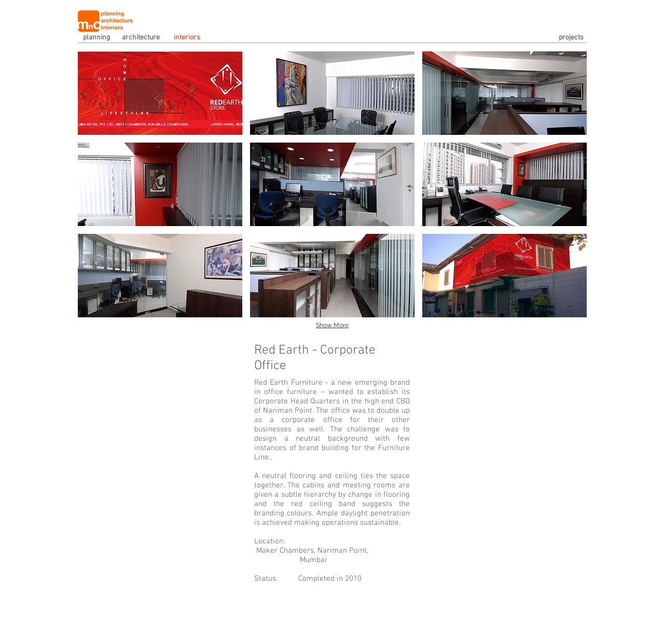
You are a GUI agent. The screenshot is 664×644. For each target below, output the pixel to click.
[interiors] (189, 38)
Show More (332, 325)
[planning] (99, 38)
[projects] (558, 38)
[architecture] (148, 38)
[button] (160, 93)
